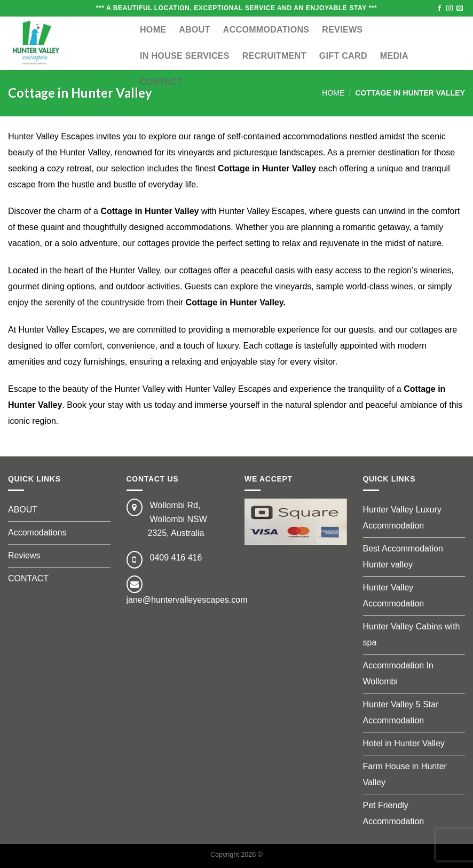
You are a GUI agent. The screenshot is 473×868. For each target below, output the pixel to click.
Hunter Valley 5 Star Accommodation (401, 712)
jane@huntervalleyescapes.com (187, 600)
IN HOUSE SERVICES (185, 56)
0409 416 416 (176, 558)
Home (153, 30)
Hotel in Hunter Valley (404, 743)
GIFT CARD (343, 56)
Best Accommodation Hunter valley (403, 557)
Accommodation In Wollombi (399, 673)
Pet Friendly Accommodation (394, 813)
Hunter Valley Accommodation (394, 595)
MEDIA (394, 56)
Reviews (342, 30)
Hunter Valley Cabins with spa (412, 634)
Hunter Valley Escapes (51, 136)
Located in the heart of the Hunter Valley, (85, 270)
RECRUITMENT (274, 56)
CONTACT (161, 82)
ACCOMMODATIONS (266, 30)
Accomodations (37, 532)
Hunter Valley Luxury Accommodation (402, 518)
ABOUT (194, 30)
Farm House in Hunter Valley (405, 774)
